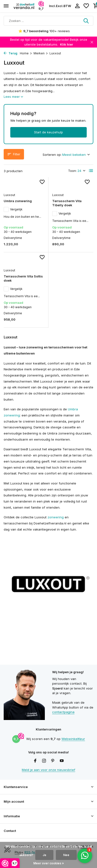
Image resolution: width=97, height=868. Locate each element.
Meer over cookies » (49, 863)
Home (26, 53)
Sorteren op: (52, 155)
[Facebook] (35, 761)
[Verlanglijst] (86, 6)
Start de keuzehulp (48, 132)
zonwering (56, 517)
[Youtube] (62, 761)
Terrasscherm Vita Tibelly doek (67, 203)
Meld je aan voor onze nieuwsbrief (48, 770)
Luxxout (9, 195)
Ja (44, 855)
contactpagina (63, 712)
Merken (41, 53)
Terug (11, 53)
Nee (66, 855)
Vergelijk (13, 209)
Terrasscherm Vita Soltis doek (23, 278)
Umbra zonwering (18, 201)
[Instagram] (44, 761)
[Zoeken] (48, 21)
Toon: (72, 171)
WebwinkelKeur (73, 739)
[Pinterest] (53, 761)
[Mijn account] (77, 6)
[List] (91, 171)
